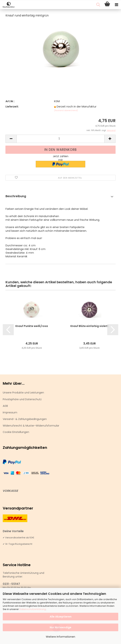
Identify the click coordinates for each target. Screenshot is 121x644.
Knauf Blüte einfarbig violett (89, 326)
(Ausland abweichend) (66, 110)
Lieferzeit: (12, 107)
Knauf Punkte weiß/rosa (32, 326)
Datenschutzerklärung (33, 609)
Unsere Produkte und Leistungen (23, 393)
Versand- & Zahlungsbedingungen (25, 419)
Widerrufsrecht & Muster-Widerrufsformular (31, 426)
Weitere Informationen (60, 637)
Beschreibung (16, 196)
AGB (5, 406)
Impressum (10, 412)
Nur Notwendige (60, 627)
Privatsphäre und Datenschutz (22, 399)
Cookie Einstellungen (16, 432)
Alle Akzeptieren (61, 617)
